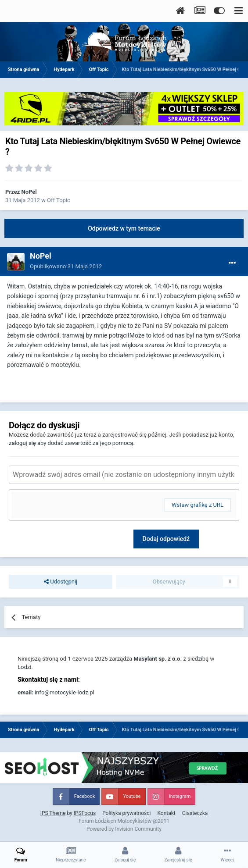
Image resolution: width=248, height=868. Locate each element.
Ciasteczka (195, 813)
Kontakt (166, 813)
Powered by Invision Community (124, 829)
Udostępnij (61, 582)
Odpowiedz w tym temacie (124, 228)
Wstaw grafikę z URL (198, 505)
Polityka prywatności (126, 813)
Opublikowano (66, 266)
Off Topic (59, 200)
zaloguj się (22, 443)
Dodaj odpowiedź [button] (166, 539)
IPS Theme (53, 813)
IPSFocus (85, 813)
